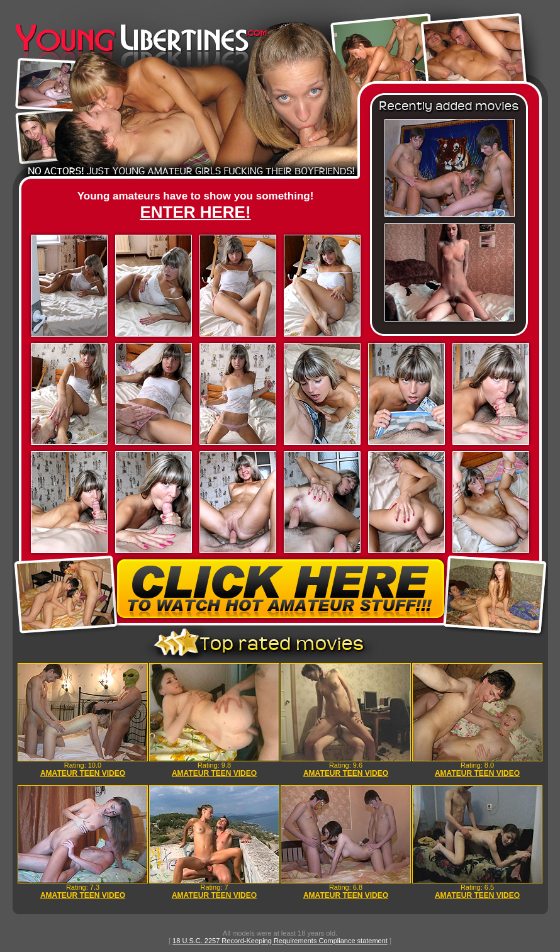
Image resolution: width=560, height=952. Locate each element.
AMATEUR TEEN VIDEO (83, 773)
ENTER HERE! (195, 212)
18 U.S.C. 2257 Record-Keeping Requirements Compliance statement (280, 941)
